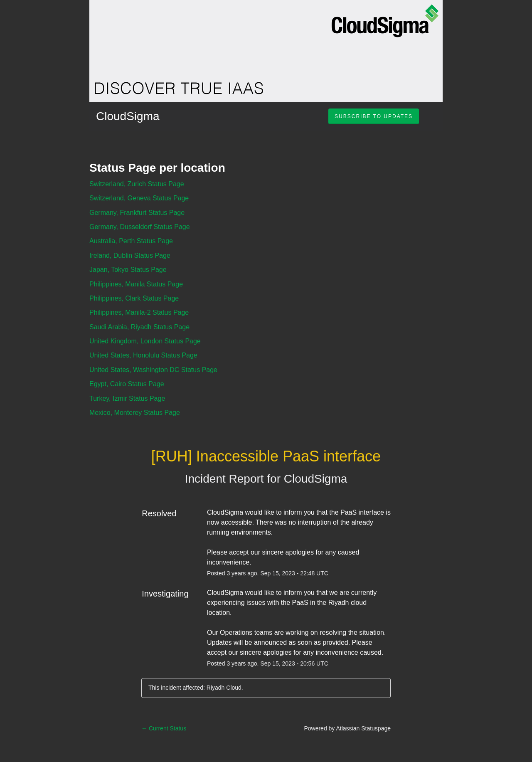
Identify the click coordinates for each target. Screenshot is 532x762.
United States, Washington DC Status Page (153, 370)
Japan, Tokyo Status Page (128, 270)
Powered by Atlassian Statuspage (347, 728)
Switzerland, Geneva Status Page (139, 198)
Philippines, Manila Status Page (136, 284)
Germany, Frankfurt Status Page (137, 213)
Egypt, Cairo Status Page (127, 384)
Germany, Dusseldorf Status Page (140, 227)
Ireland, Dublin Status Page (130, 255)
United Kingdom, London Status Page (145, 341)
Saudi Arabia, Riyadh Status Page (139, 327)
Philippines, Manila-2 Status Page (139, 312)
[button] (374, 116)
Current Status (164, 728)
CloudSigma (128, 116)
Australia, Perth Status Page (131, 241)
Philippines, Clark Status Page (134, 298)
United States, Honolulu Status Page (143, 355)
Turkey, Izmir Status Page (127, 398)
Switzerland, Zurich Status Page (137, 184)
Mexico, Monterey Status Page (135, 413)
